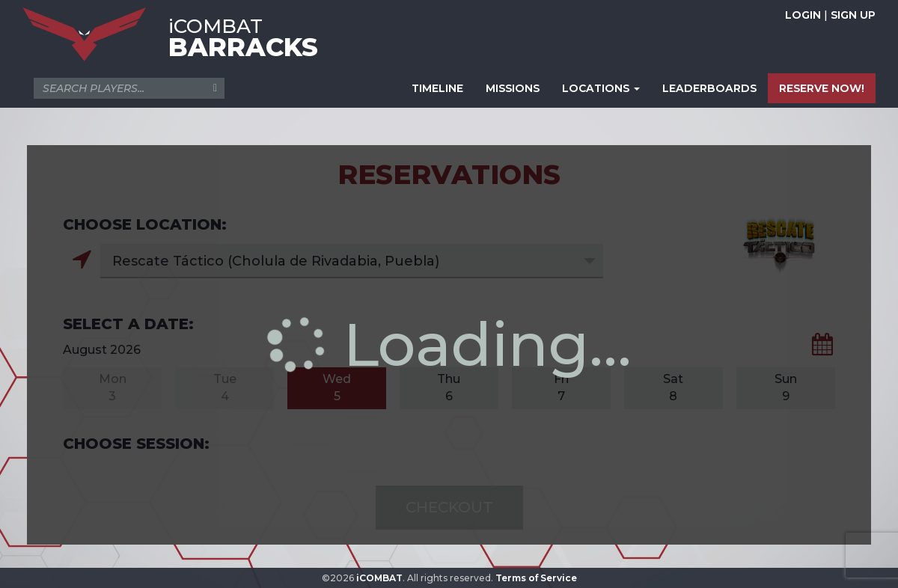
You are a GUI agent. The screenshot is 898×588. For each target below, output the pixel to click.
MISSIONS (513, 88)
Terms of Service (536, 578)
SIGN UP (853, 15)
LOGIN (803, 15)
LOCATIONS (601, 88)
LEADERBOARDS (709, 88)
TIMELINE (437, 88)
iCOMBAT (379, 578)
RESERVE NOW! (822, 88)
